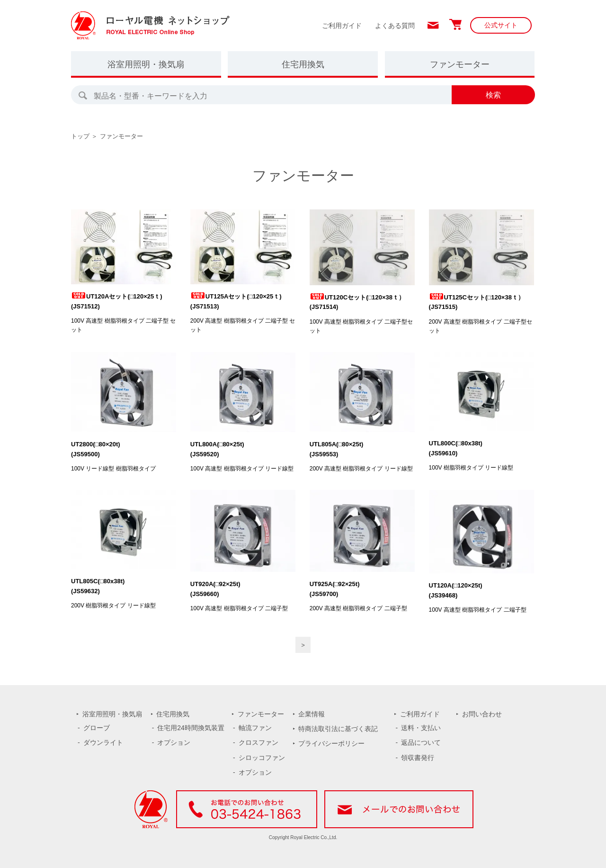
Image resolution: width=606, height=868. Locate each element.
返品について (421, 742)
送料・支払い (421, 728)
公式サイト (501, 25)
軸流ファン (255, 728)
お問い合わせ (482, 714)
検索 (493, 95)
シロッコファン (262, 758)
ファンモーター (460, 64)
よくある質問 (395, 26)
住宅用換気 (303, 64)
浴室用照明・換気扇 (146, 64)
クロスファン (258, 742)
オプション (174, 742)
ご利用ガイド (342, 26)
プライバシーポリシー (331, 743)
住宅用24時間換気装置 (191, 728)
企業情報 (312, 714)
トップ (80, 136)
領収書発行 (418, 758)
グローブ (97, 728)
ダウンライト (103, 742)
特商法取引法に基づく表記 (338, 729)
